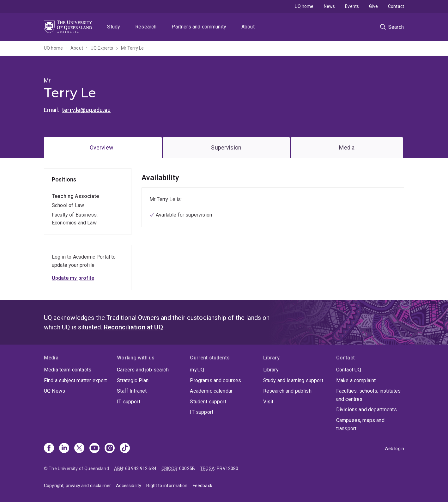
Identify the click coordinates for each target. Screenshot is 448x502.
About (248, 27)
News (330, 6)
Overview (102, 147)
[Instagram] (110, 449)
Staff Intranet (132, 391)
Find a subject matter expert (75, 380)
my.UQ (197, 370)
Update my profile (73, 278)
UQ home (304, 6)
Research (146, 27)
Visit (268, 402)
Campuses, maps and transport (360, 424)
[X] (79, 449)
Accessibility (129, 486)
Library (271, 370)
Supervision (226, 147)
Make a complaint (356, 380)
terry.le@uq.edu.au (86, 110)
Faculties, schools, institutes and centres (369, 395)
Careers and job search (143, 370)
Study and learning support (293, 380)
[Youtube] (94, 449)
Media (347, 147)
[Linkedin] (64, 449)
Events (352, 6)
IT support (129, 402)
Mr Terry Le (133, 48)
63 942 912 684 (141, 468)
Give (373, 6)
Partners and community (199, 27)
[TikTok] (125, 449)
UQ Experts (102, 48)
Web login (394, 449)
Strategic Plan (133, 380)
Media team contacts (68, 370)
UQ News (54, 391)
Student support (208, 402)
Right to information (167, 486)
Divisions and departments (366, 410)
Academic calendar (211, 391)
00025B (187, 468)
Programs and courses (215, 380)
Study (114, 27)
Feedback (203, 486)
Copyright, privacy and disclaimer (77, 486)
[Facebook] (49, 449)
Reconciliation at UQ (133, 327)
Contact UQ (349, 370)
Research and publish (287, 391)
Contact (396, 6)
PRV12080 (227, 468)
